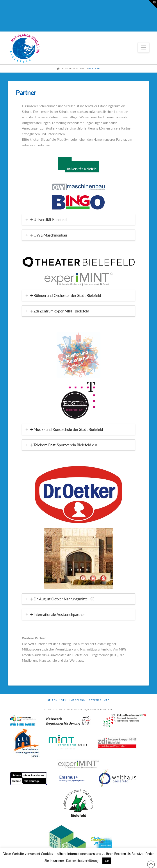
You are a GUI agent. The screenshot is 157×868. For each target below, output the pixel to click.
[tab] (78, 220)
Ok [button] (107, 861)
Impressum (78, 700)
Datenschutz (99, 700)
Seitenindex (57, 700)
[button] (144, 47)
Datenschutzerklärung (82, 861)
